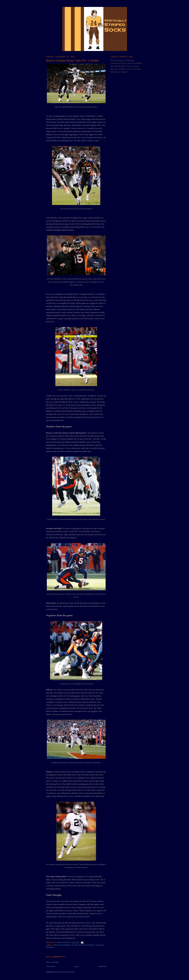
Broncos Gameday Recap (66, 945)
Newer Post (51, 966)
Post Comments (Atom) (66, 972)
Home (77, 966)
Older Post (102, 966)
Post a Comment (52, 962)
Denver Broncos (87, 945)
